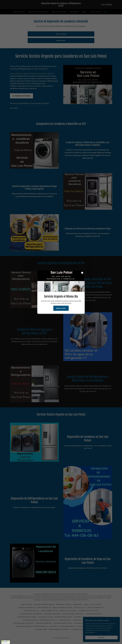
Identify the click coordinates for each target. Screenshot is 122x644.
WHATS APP (61, 308)
